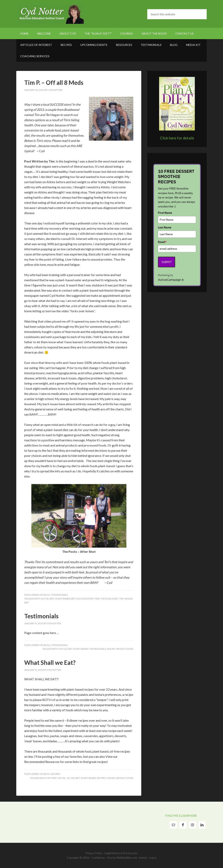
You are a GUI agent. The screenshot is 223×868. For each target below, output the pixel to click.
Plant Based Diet (65, 599)
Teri (97, 599)
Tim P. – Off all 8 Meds (54, 82)
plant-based (81, 649)
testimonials (98, 649)
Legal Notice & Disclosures (121, 853)
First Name (165, 213)
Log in (153, 858)
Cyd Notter (50, 14)
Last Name (165, 227)
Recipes (56, 774)
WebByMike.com (127, 858)
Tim (122, 599)
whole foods (125, 649)
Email (162, 242)
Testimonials (59, 595)
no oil (62, 778)
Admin (143, 858)
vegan (111, 649)
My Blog (45, 595)
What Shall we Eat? (50, 662)
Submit (167, 262)
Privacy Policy (94, 853)
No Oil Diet (48, 599)
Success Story (85, 599)
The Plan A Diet (109, 599)
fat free (52, 778)
